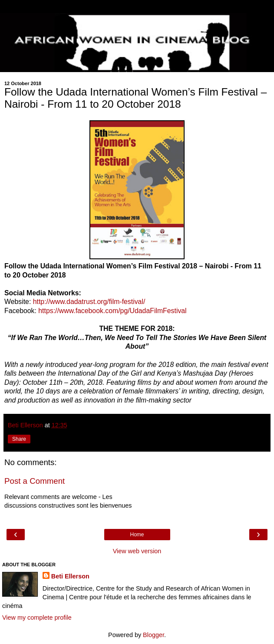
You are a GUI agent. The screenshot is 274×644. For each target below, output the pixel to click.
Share (19, 439)
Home (137, 535)
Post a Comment (35, 481)
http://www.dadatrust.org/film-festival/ (89, 302)
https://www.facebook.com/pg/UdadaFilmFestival (112, 311)
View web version (137, 551)
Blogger (154, 635)
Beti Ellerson (70, 576)
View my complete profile (37, 618)
